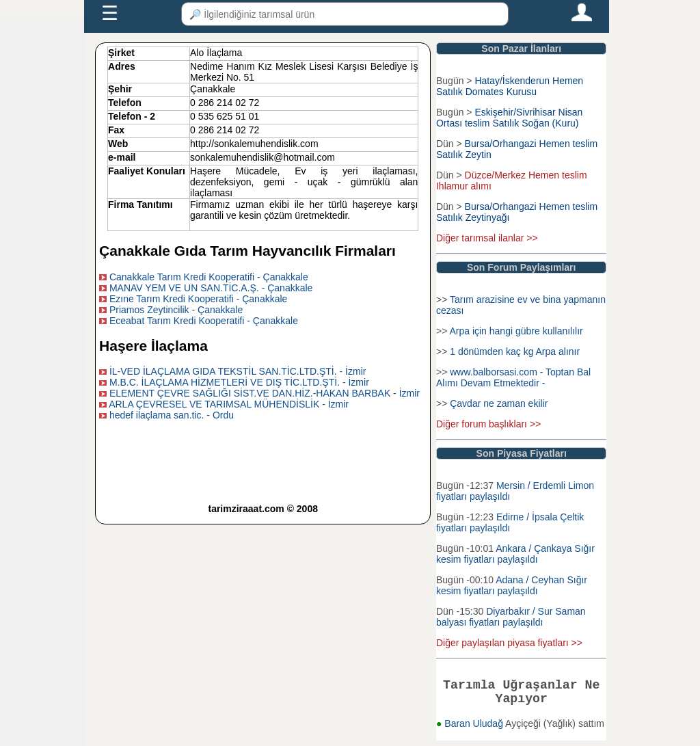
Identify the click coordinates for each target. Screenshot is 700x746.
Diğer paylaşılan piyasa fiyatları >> (509, 643)
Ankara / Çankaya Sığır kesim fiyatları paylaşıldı (515, 554)
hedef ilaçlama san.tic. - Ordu (172, 415)
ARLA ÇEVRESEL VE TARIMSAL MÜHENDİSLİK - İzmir (229, 404)
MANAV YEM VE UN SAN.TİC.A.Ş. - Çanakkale (211, 288)
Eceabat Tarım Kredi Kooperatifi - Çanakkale (204, 321)
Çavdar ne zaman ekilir (499, 403)
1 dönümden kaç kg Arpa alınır (515, 351)
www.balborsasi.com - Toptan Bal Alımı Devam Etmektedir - (513, 377)
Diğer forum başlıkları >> (488, 424)
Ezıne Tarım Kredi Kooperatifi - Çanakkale (198, 299)
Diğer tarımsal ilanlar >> (487, 238)
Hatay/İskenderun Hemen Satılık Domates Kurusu (510, 86)
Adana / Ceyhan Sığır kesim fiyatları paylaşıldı (512, 585)
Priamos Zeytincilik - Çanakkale (176, 310)
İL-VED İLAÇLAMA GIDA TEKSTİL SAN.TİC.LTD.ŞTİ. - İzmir (238, 371)
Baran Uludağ (475, 729)
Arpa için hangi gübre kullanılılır (516, 331)
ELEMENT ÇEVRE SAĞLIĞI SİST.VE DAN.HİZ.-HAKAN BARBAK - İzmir (265, 393)
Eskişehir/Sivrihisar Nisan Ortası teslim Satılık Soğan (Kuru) (509, 118)
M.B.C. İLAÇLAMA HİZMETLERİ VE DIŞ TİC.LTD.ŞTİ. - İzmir (239, 382)
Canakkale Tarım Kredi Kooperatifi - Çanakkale (209, 277)
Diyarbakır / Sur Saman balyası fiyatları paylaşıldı (511, 617)
